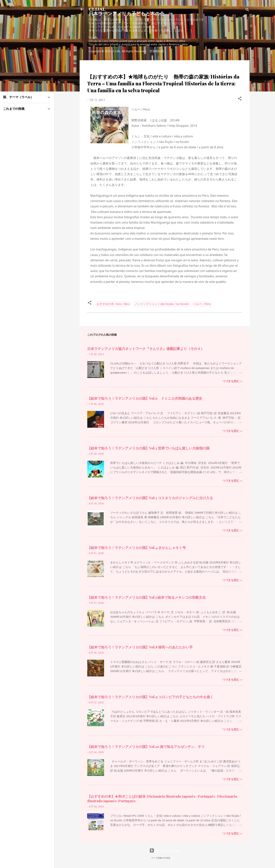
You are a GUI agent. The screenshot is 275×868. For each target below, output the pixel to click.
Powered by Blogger (165, 850)
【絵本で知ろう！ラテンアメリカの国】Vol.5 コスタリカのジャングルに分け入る (150, 498)
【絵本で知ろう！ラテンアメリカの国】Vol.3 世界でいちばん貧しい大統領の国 (148, 448)
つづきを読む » (232, 381)
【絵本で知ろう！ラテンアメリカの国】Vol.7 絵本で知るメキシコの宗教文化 (146, 597)
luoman (175, 858)
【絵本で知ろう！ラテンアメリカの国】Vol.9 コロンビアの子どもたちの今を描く (150, 697)
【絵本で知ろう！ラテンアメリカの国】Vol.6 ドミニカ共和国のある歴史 (145, 398)
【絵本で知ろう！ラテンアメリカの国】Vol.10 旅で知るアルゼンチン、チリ (146, 747)
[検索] (247, 10)
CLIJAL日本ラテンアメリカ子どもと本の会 (127, 11)
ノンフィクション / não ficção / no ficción (162, 304)
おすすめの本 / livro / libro (113, 304)
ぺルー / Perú (202, 304)
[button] (240, 99)
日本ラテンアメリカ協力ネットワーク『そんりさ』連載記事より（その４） (146, 349)
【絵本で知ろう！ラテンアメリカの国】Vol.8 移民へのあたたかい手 (140, 647)
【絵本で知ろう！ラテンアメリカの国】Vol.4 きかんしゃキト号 (137, 548)
